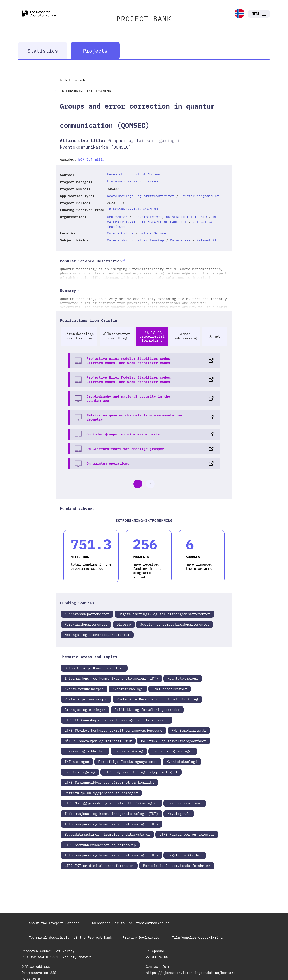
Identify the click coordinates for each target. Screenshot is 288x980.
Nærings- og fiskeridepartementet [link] (97, 635)
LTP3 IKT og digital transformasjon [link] (99, 866)
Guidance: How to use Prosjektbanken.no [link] (131, 923)
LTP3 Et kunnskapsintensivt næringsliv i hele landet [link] (116, 720)
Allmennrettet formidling (117, 336)
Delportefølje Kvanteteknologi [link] (94, 668)
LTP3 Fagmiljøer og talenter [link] (187, 834)
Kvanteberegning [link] (80, 772)
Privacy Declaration (142, 937)
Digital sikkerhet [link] (185, 855)
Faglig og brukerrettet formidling (152, 336)
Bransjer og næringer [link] (85, 710)
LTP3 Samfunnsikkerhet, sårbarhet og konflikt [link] (109, 782)
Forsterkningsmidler (200, 196)
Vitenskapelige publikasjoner (79, 336)
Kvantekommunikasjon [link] (84, 689)
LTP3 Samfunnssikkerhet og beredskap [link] (100, 845)
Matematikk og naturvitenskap (135, 240)
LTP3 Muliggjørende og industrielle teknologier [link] (111, 803)
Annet (215, 336)
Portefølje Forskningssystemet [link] (128, 762)
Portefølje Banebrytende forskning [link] (177, 866)
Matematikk (180, 240)
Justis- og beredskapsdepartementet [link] (175, 624)
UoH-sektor (117, 217)
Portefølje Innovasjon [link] (86, 699)
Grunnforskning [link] (129, 751)
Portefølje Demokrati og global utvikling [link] (157, 699)
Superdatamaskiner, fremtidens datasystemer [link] (107, 834)
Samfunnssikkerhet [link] (170, 689)
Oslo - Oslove (120, 233)
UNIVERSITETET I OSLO (186, 217)
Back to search (72, 80)
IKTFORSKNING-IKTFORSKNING (133, 209)
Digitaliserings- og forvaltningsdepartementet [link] (164, 614)
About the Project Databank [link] (55, 923)
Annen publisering (185, 336)
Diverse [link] (124, 624)
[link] (240, 14)
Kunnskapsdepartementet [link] (87, 614)
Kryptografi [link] (179, 814)
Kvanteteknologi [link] (183, 678)
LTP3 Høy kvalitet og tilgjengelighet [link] (141, 772)
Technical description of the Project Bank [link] (70, 937)
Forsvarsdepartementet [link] (86, 624)
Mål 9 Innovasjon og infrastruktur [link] (98, 741)
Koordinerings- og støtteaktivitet (141, 196)
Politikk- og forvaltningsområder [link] (147, 710)
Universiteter (147, 217)
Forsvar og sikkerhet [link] (85, 751)
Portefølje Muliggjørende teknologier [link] (101, 793)
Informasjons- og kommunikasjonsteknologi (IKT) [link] (111, 678)
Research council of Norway (133, 174)
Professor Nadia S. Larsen (133, 181)
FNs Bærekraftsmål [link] (189, 730)
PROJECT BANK (144, 19)
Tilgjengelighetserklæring (197, 937)
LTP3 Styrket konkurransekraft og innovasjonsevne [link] (113, 730)
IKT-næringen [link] (77, 762)
